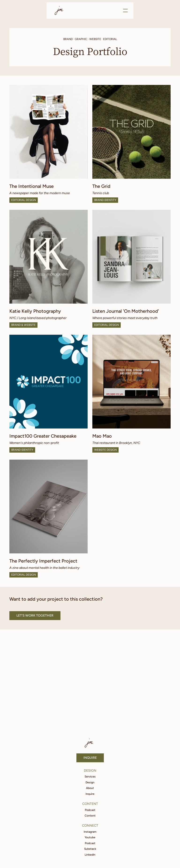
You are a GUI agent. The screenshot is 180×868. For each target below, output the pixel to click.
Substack (90, 849)
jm (60, 10)
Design (90, 782)
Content (90, 816)
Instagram (90, 832)
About (90, 788)
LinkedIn (90, 855)
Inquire (90, 794)
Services (90, 777)
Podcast (90, 810)
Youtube (90, 837)
